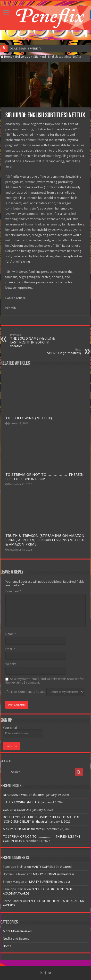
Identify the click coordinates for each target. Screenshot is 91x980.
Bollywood (23, 57)
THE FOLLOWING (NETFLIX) (29, 418)
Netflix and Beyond (16, 939)
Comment (13, 591)
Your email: (11, 728)
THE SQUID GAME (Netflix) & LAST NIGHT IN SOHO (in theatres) (35, 341)
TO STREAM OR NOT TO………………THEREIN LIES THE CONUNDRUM (45, 477)
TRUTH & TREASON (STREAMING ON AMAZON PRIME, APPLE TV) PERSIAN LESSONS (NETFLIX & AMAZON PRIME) (45, 540)
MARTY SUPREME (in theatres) (23, 829)
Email (10, 649)
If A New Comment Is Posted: (45, 692)
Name (11, 634)
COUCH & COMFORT (17, 810)
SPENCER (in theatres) (56, 352)
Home (6, 57)
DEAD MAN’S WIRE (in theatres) (24, 795)
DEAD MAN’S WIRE (24, 48)
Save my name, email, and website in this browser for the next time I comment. (45, 681)
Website (11, 664)
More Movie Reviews (17, 931)
